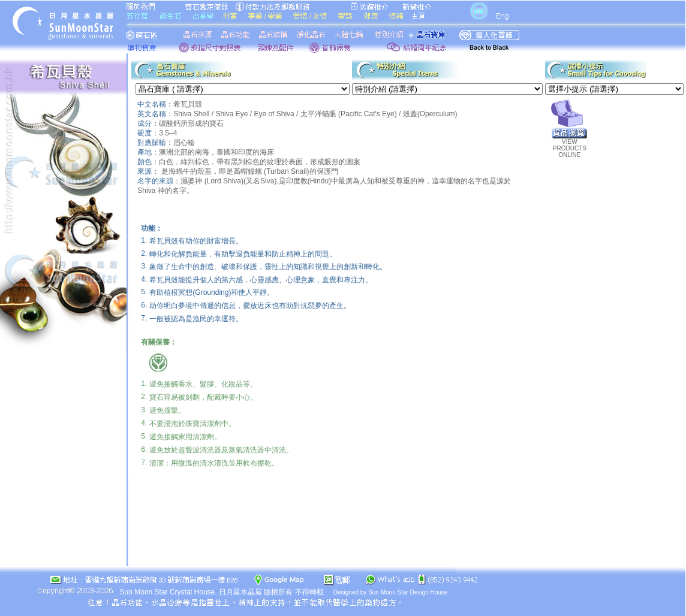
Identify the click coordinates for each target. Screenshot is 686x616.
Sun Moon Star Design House (408, 592)
